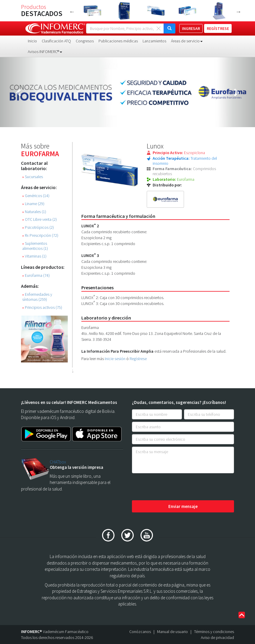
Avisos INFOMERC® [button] (45, 52)
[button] (19, 92)
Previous (72, 12)
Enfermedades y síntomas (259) (37, 297)
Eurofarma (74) (36, 275)
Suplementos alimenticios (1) (35, 246)
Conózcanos (140, 632)
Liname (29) (33, 204)
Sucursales (33, 177)
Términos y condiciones (214, 632)
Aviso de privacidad (217, 637)
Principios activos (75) (42, 307)
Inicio (32, 41)
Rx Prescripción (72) (40, 235)
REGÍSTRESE (218, 28)
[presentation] (177, 487)
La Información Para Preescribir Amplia (117, 351)
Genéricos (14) (36, 196)
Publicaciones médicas (118, 41)
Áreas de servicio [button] (187, 41)
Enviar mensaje (183, 506)
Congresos (85, 41)
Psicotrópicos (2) (38, 227)
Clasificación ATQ (56, 41)
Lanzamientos (154, 41)
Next (238, 12)
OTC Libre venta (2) (39, 219)
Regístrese (138, 359)
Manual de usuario (172, 632)
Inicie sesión (115, 359)
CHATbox (58, 462)
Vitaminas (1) (34, 256)
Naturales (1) (34, 212)
